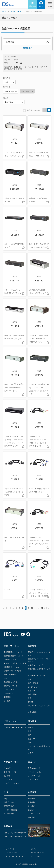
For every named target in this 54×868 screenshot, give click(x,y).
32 (46, 608)
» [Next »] (49, 608)
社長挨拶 (31, 802)
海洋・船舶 (32, 694)
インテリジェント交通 (37, 675)
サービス (7, 701)
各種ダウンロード (11, 802)
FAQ (5, 798)
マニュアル (8, 779)
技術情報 (32, 646)
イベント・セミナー (36, 772)
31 (42, 608)
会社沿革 (31, 810)
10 (32, 608)
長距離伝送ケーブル (11, 667)
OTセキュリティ (34, 687)
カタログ (7, 768)
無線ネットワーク (11, 686)
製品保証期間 (9, 813)
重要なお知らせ (34, 768)
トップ (4, 11)
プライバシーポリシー (36, 852)
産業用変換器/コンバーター (14, 656)
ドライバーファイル (11, 783)
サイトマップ (10, 849)
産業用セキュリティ (11, 682)
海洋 (30, 742)
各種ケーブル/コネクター (13, 671)
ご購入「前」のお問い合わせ (15, 833)
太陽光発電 (32, 712)
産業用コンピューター (37, 665)
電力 (30, 735)
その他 (31, 753)
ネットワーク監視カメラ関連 (15, 663)
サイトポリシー (34, 849)
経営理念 (31, 798)
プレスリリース (34, 776)
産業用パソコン (10, 659)
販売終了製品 (9, 806)
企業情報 (32, 792)
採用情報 (31, 817)
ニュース (32, 762)
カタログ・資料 (11, 762)
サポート (8, 792)
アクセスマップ (34, 813)
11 (36, 608)
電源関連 (7, 697)
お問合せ (8, 826)
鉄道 (30, 698)
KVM (5, 678)
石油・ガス (32, 691)
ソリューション (11, 721)
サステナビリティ (35, 856)
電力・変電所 (33, 683)
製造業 (31, 702)
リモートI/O (8, 693)
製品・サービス (16, 11)
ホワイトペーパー (11, 772)
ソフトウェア (9, 690)
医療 (30, 679)
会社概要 (31, 806)
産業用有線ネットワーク (13, 652)
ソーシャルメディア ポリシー (15, 856)
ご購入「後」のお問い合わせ (15, 836)
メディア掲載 (33, 779)
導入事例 (32, 721)
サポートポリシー (12, 852)
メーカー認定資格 (11, 810)
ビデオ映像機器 (10, 674)
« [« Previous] (4, 608)
